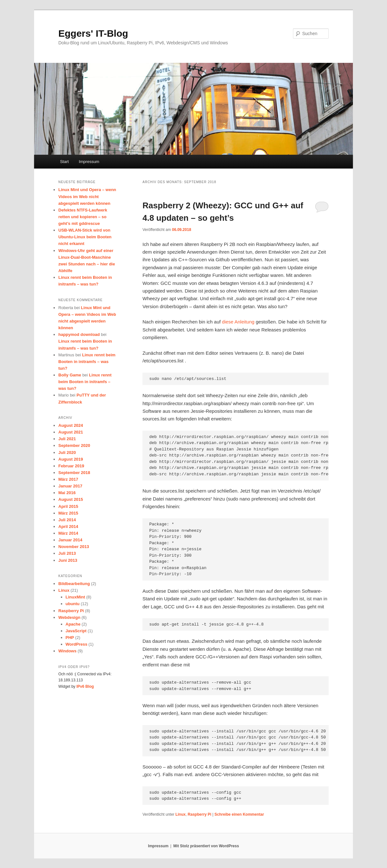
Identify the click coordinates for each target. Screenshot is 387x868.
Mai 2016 (67, 493)
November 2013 (74, 547)
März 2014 (68, 533)
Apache (73, 624)
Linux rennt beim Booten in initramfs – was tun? (87, 362)
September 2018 (74, 473)
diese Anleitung (238, 322)
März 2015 (68, 513)
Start (64, 162)
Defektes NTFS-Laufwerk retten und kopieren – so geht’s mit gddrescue (83, 217)
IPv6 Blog (85, 686)
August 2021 (71, 432)
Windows (67, 651)
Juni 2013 (68, 560)
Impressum (89, 162)
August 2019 (71, 459)
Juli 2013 (67, 553)
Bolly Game (70, 375)
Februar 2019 (71, 466)
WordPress (77, 644)
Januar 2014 (70, 540)
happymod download (79, 334)
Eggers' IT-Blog (93, 33)
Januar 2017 (70, 486)
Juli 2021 (67, 439)
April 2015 (68, 506)
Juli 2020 (67, 453)
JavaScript (76, 631)
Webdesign (69, 617)
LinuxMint (75, 597)
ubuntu (73, 604)
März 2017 (68, 479)
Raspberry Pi (200, 814)
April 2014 (68, 527)
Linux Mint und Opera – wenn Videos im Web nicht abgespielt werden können (87, 196)
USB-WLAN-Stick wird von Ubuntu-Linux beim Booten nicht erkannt (85, 237)
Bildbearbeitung (74, 584)
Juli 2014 (67, 520)
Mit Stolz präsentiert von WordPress (206, 846)
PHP (70, 638)
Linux (180, 814)
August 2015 (71, 499)
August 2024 (71, 425)
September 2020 (74, 445)
